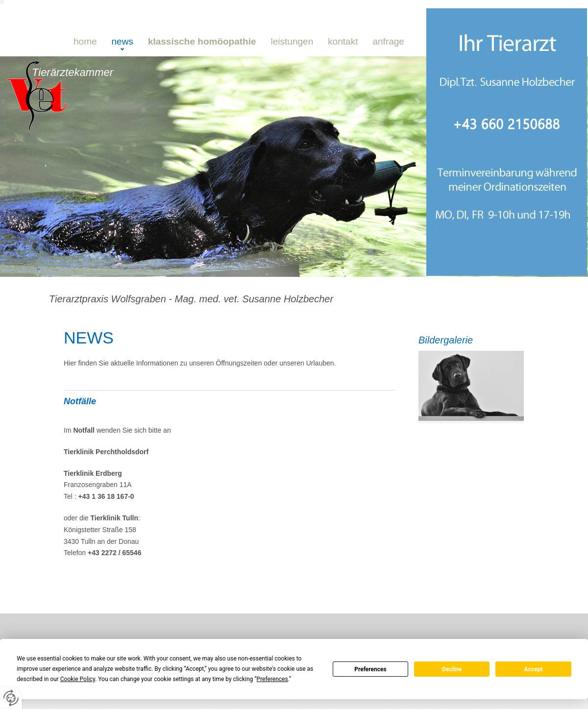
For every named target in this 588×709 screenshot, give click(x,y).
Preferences (370, 669)
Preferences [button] (272, 679)
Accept (534, 669)
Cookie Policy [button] (78, 679)
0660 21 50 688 (145, 140)
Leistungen (292, 41)
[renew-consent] (11, 698)
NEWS (122, 41)
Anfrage (388, 41)
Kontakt (343, 41)
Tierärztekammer (73, 72)
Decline (452, 669)
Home (85, 41)
